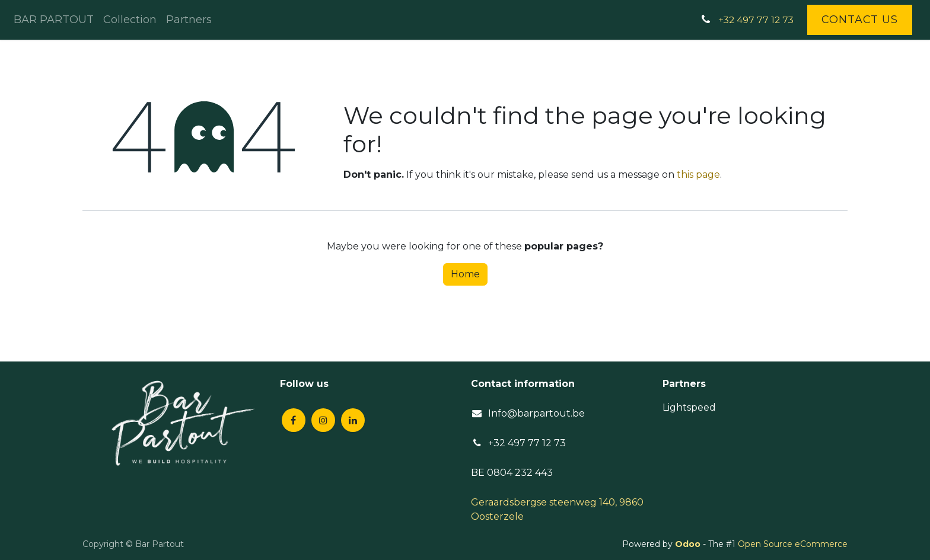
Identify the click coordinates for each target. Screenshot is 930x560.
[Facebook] (294, 420)
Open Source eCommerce (793, 544)
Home (465, 274)
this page (698, 175)
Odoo (689, 544)
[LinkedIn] (353, 420)
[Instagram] (323, 420)
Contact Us (860, 20)
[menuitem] (54, 20)
